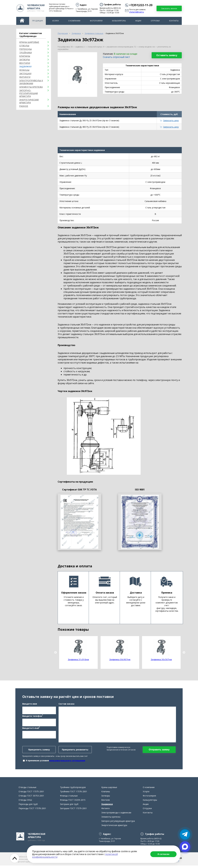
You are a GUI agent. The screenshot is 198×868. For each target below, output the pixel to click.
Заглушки (25, 73)
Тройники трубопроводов (73, 790)
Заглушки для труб (69, 807)
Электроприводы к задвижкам (31, 82)
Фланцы (24, 70)
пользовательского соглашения (67, 762)
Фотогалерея (96, 21)
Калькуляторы (119, 21)
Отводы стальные (27, 790)
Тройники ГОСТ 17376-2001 (74, 794)
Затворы (25, 59)
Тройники (26, 52)
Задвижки (25, 66)
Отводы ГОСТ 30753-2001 (31, 798)
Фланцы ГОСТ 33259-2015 (73, 802)
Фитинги (25, 77)
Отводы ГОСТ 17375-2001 (31, 794)
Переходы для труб (28, 807)
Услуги (55, 21)
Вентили (25, 63)
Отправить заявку (159, 751)
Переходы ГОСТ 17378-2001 (32, 811)
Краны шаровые (29, 42)
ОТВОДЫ (24, 46)
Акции (138, 21)
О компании (74, 21)
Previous (56, 653)
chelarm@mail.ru (137, 12)
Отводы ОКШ (25, 802)
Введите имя (30, 705)
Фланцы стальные (69, 798)
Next (184, 653)
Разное (24, 106)
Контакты (174, 21)
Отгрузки (155, 21)
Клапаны (25, 56)
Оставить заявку (167, 55)
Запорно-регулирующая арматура (29, 93)
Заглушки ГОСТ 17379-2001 (73, 811)
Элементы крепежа (31, 87)
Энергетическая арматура (29, 101)
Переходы (26, 49)
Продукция (37, 21)
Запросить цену (171, 120)
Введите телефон (33, 717)
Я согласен (163, 854)
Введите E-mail (31, 729)
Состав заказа (66, 705)
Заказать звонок (169, 8)
